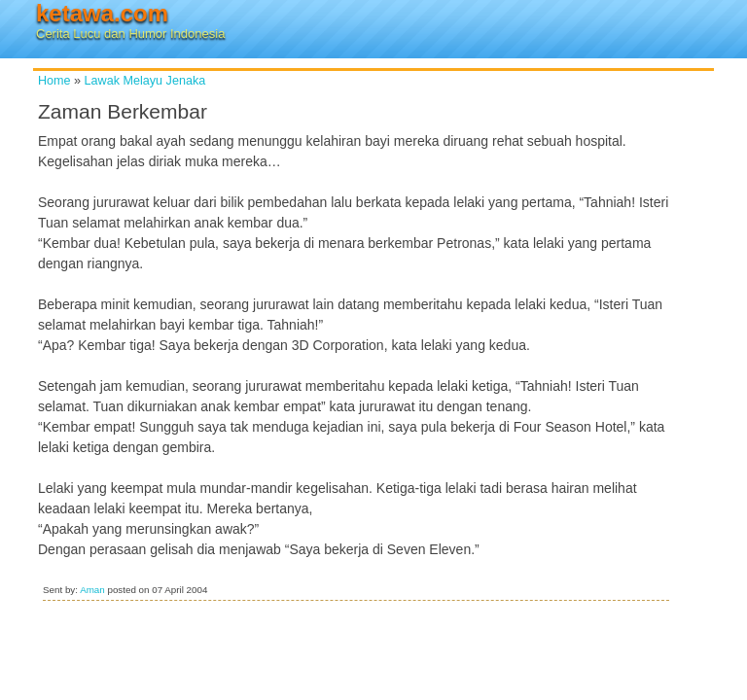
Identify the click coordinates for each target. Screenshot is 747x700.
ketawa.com (102, 13)
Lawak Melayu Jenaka (145, 81)
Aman (92, 590)
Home (54, 81)
